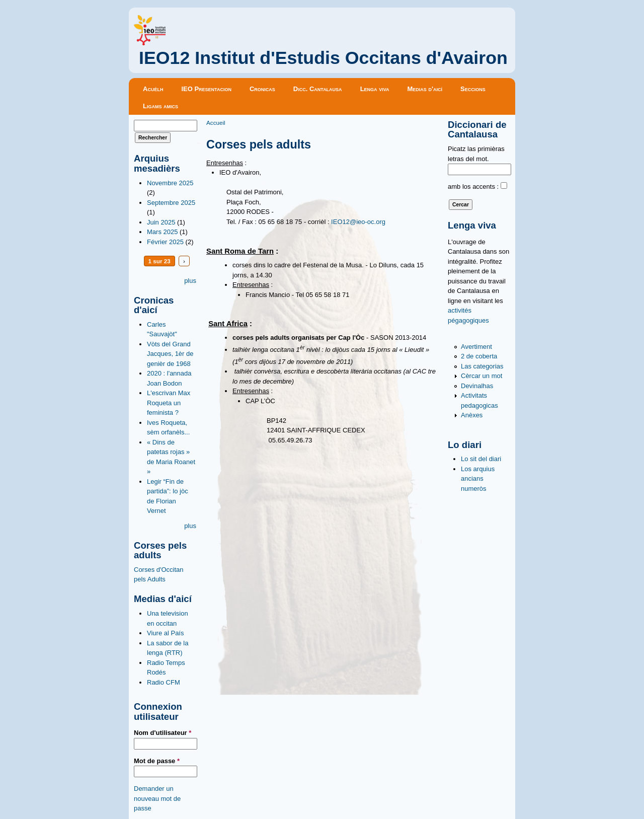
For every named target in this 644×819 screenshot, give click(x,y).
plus (190, 281)
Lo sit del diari (481, 459)
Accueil (216, 123)
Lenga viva (375, 89)
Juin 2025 (161, 222)
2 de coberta (479, 356)
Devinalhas (477, 386)
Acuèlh (153, 89)
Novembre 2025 (170, 183)
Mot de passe (157, 761)
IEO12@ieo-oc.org (358, 222)
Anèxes (472, 415)
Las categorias (482, 366)
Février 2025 (165, 242)
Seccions (473, 89)
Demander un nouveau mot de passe (157, 798)
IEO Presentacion (206, 89)
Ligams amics (160, 106)
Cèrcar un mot (481, 376)
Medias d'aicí (425, 89)
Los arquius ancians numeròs (478, 479)
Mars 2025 (162, 232)
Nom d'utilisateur (163, 733)
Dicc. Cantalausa (318, 89)
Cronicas (262, 89)
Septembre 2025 (171, 203)
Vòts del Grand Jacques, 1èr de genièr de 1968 (170, 354)
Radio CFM (164, 682)
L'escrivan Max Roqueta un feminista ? (169, 403)
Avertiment (476, 347)
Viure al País (165, 633)
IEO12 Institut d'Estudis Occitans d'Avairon (323, 58)
